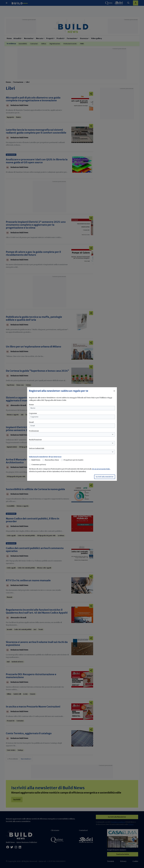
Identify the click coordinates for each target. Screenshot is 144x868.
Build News (36, 460)
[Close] (114, 391)
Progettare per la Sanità (73, 460)
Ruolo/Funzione (35, 440)
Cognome (33, 413)
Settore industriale (37, 448)
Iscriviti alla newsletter (105, 477)
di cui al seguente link (101, 469)
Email (31, 422)
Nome (31, 405)
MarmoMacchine (52, 460)
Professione (34, 431)
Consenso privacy (39, 465)
